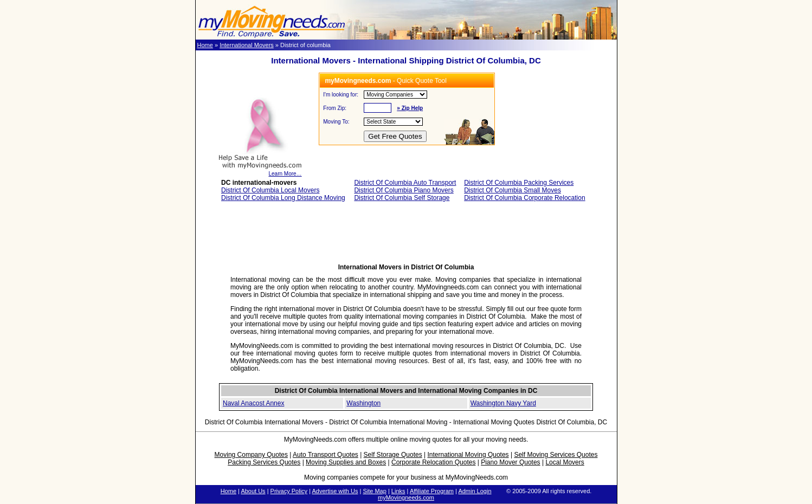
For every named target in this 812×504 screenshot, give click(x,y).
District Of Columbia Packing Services (519, 183)
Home (205, 45)
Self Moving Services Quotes (556, 455)
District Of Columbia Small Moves (513, 190)
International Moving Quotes (468, 455)
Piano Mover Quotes (510, 462)
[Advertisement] (406, 236)
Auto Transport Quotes (326, 455)
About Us (253, 491)
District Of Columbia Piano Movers (404, 190)
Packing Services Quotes (264, 462)
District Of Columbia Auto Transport (405, 183)
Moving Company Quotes (251, 455)
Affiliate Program (432, 491)
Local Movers (565, 462)
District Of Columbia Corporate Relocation (524, 198)
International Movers (247, 45)
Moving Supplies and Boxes (346, 462)
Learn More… (260, 171)
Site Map (374, 491)
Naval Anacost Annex (253, 403)
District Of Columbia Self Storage (402, 198)
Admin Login (475, 491)
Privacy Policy (289, 491)
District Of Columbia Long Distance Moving (283, 198)
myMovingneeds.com (406, 497)
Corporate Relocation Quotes (433, 462)
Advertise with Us (335, 491)
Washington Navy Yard (503, 403)
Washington (363, 403)
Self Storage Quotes (393, 455)
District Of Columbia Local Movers (270, 190)
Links (398, 491)
